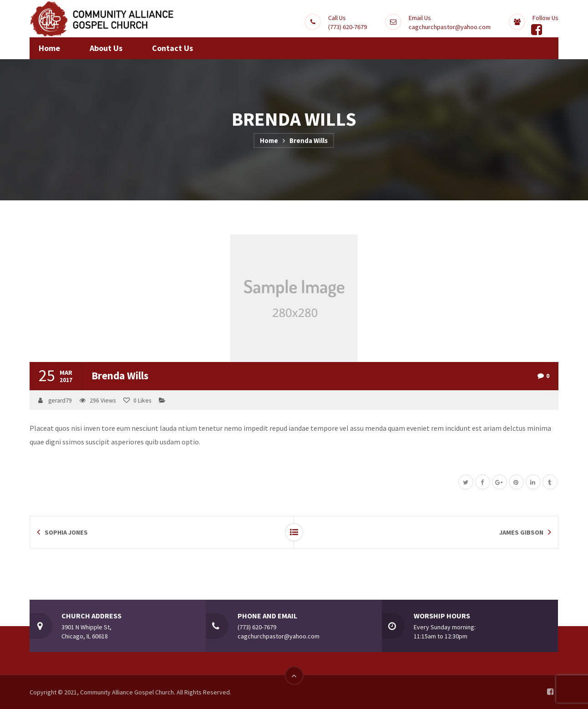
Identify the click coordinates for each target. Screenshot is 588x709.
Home (269, 140)
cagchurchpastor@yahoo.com (450, 27)
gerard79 (60, 400)
